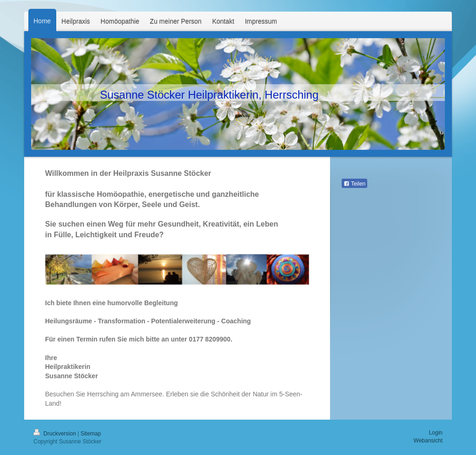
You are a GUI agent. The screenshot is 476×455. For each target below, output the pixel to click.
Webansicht (428, 441)
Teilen (354, 184)
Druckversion (56, 434)
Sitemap (91, 434)
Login (436, 433)
